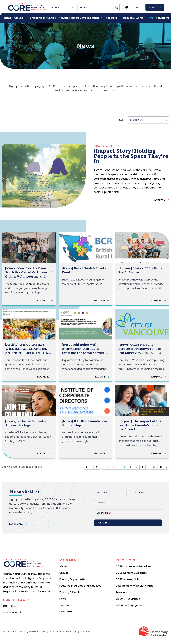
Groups (64, 573)
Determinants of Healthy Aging (135, 586)
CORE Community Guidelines (133, 566)
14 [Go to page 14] (136, 467)
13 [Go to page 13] (130, 467)
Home (8, 18)
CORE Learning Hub (127, 579)
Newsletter (66, 612)
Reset (121, 120)
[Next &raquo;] (167, 467)
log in (137, 7)
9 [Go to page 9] (107, 467)
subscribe (128, 523)
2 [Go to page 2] (96, 467)
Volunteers (162, 18)
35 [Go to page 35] (161, 467)
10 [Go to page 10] (113, 467)
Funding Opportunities (42, 18)
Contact (65, 605)
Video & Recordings (128, 599)
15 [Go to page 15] (143, 467)
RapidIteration (86, 631)
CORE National (12, 613)
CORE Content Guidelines (131, 573)
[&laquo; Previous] (86, 467)
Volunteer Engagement (130, 605)
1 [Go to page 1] (91, 467)
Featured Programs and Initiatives (80, 586)
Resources (122, 592)
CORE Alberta (11, 606)
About (63, 566)
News (150, 18)
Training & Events (133, 18)
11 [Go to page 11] (119, 467)
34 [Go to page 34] (154, 467)
